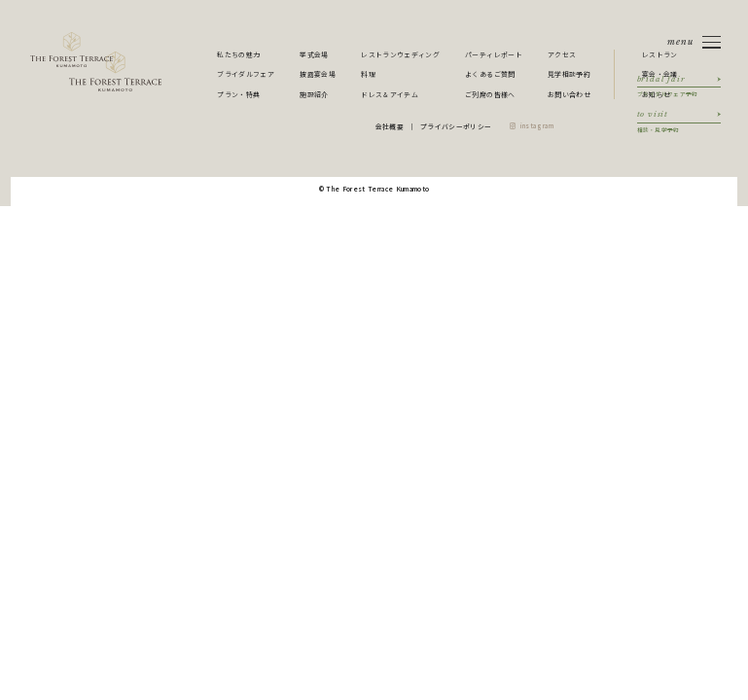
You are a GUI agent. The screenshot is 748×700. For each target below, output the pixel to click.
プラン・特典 (238, 94)
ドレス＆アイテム (390, 94)
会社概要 (390, 126)
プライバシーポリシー (456, 126)
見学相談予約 (569, 74)
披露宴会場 (318, 74)
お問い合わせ (569, 94)
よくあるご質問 (490, 74)
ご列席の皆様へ (490, 94)
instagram (537, 126)
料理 (368, 74)
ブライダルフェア (246, 74)
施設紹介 (314, 94)
